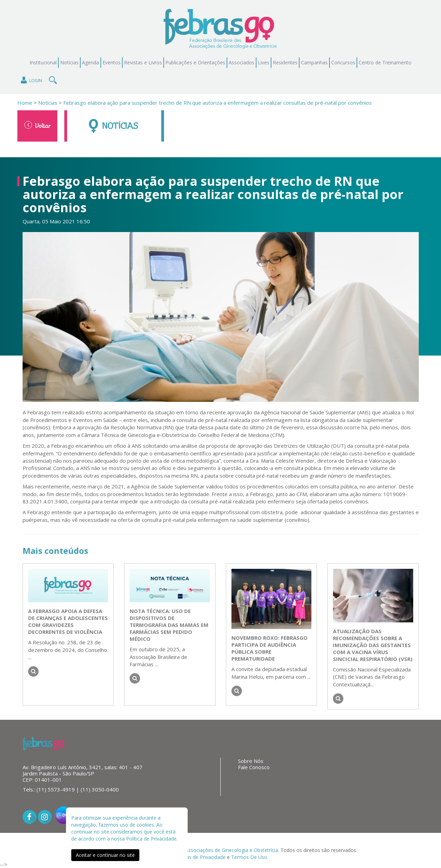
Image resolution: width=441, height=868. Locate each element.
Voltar (38, 125)
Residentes (285, 62)
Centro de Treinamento (385, 62)
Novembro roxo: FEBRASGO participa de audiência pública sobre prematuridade (269, 648)
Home (25, 103)
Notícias (69, 62)
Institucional (43, 62)
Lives (264, 62)
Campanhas (314, 62)
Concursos (343, 62)
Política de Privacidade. (152, 839)
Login (31, 80)
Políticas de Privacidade (199, 857)
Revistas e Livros (143, 62)
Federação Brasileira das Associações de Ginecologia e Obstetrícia (203, 850)
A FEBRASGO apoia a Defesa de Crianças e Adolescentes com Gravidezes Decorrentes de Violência (68, 621)
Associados (242, 62)
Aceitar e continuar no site (105, 855)
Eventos (112, 62)
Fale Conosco (254, 767)
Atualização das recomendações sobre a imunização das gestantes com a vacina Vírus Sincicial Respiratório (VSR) (373, 645)
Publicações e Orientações (195, 62)
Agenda (91, 62)
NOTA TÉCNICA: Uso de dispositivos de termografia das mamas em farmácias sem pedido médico (169, 625)
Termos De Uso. (250, 857)
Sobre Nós (251, 761)
